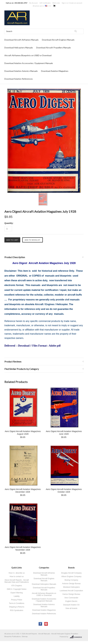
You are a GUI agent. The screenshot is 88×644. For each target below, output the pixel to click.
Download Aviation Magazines (55, 71)
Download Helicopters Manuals (19, 48)
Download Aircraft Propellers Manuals (54, 48)
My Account (33, 3)
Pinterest (46, 624)
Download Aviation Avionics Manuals (21, 71)
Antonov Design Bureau (71, 584)
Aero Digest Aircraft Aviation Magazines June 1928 (64, 433)
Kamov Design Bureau (71, 594)
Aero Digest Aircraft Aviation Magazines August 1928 (23, 433)
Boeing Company (71, 580)
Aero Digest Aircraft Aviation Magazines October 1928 (64, 491)
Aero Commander (71, 598)
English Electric (71, 601)
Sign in (64, 3)
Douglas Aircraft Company (71, 573)
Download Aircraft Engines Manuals (58, 40)
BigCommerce (77, 637)
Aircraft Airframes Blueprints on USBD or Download (28, 55)
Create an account (76, 3)
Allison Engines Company (71, 576)
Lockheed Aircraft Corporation (71, 591)
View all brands (71, 608)
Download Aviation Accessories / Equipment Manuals (29, 63)
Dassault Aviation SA (71, 605)
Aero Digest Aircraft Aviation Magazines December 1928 (23, 491)
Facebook (40, 624)
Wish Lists (56, 3)
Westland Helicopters (71, 587)
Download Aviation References (19, 79)
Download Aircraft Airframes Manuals (21, 40)
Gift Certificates (45, 3)
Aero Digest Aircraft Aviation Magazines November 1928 (23, 548)
